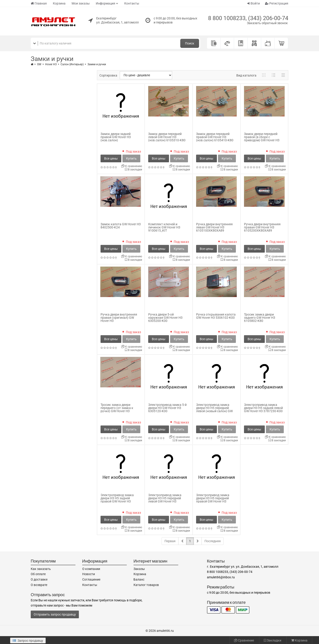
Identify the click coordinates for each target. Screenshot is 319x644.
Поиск (190, 43)
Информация (106, 3)
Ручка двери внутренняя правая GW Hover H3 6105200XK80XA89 (262, 227)
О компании (91, 569)
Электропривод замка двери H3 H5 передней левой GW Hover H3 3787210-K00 (165, 500)
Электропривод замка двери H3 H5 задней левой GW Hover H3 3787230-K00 (263, 408)
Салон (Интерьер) (72, 64)
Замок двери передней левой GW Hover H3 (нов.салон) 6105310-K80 (167, 137)
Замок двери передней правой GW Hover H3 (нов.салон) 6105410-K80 (215, 137)
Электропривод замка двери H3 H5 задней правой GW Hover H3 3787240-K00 (117, 500)
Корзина (59, 3)
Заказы (139, 569)
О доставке (39, 579)
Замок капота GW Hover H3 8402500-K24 (121, 226)
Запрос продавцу (28, 641)
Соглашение (91, 579)
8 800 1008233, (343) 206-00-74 (248, 18)
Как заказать (41, 569)
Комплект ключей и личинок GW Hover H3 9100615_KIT (164, 227)
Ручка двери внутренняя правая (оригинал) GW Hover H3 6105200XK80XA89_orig (119, 319)
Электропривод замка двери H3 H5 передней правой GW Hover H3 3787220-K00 (213, 500)
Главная (39, 3)
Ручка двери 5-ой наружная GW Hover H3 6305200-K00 (165, 318)
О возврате (39, 585)
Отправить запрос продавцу (55, 614)
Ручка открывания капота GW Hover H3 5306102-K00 (216, 316)
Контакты (132, 3)
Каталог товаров (146, 585)
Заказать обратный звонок (267, 23)
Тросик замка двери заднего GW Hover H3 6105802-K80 (260, 318)
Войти (254, 3)
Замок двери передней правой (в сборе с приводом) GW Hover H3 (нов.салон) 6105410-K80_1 (264, 139)
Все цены (111, 158)
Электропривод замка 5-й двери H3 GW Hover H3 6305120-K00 (167, 408)
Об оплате (38, 574)
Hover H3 (51, 64)
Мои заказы (81, 3)
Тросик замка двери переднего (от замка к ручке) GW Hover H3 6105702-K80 (117, 409)
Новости (89, 574)
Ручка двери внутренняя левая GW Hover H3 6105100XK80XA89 (214, 227)
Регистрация (277, 3)
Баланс (139, 579)
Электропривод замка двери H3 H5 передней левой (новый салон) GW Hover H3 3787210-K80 (214, 409)
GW (39, 64)
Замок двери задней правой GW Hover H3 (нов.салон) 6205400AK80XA (116, 139)
